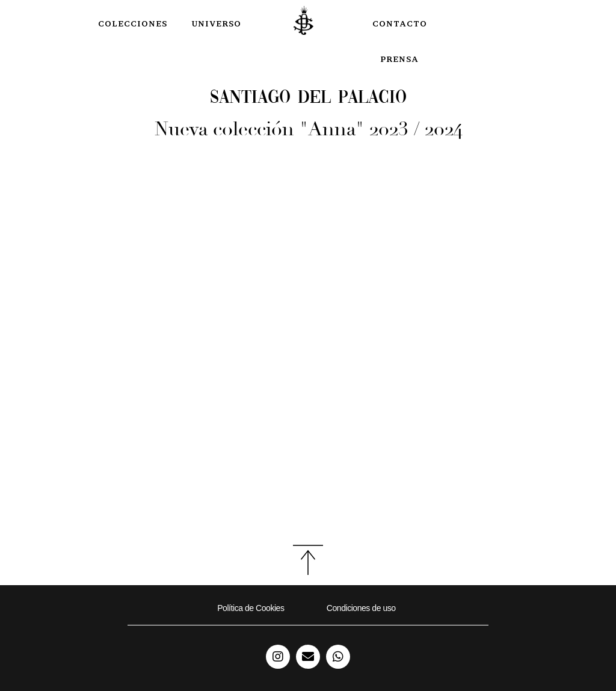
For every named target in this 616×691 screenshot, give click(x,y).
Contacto (400, 23)
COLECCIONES (133, 23)
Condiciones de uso (361, 608)
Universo (216, 23)
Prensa (399, 59)
